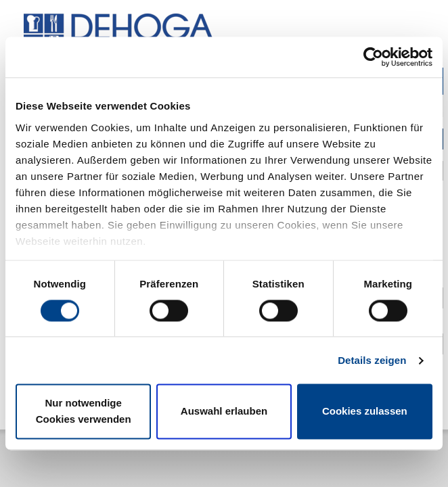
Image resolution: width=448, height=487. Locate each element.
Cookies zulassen (365, 412)
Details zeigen (372, 360)
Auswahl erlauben (224, 412)
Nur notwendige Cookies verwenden (84, 412)
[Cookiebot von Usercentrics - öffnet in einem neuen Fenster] (373, 57)
